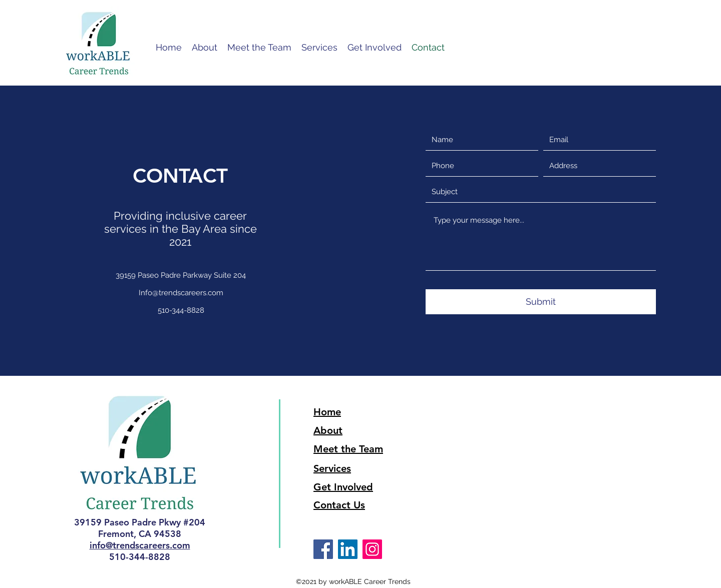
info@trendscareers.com (140, 545)
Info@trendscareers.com (181, 293)
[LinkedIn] (348, 549)
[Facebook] (323, 549)
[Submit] (541, 302)
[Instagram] (372, 549)
